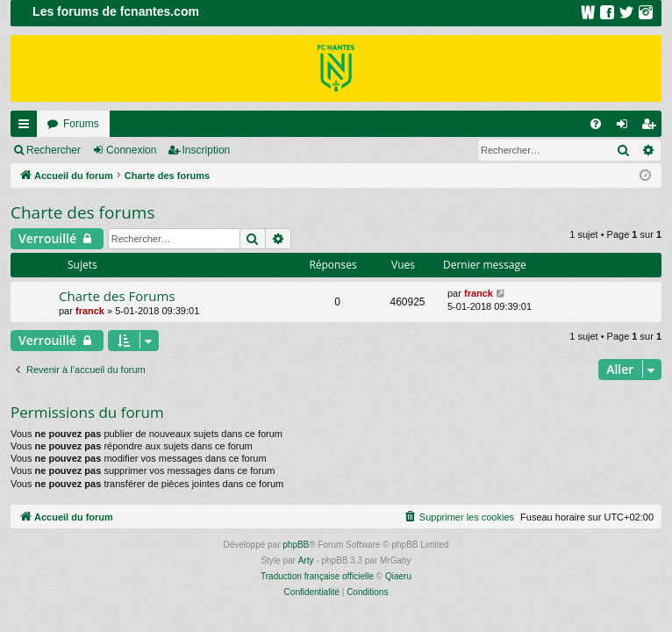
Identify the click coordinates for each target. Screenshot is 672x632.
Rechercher (54, 150)
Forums (81, 124)
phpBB (296, 545)
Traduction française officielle (317, 576)
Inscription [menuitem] (652, 127)
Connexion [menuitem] (626, 127)
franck (90, 311)
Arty (306, 560)
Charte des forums (83, 212)
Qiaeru (398, 576)
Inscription (207, 150)
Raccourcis (27, 127)
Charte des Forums (117, 296)
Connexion (131, 150)
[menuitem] (596, 124)
